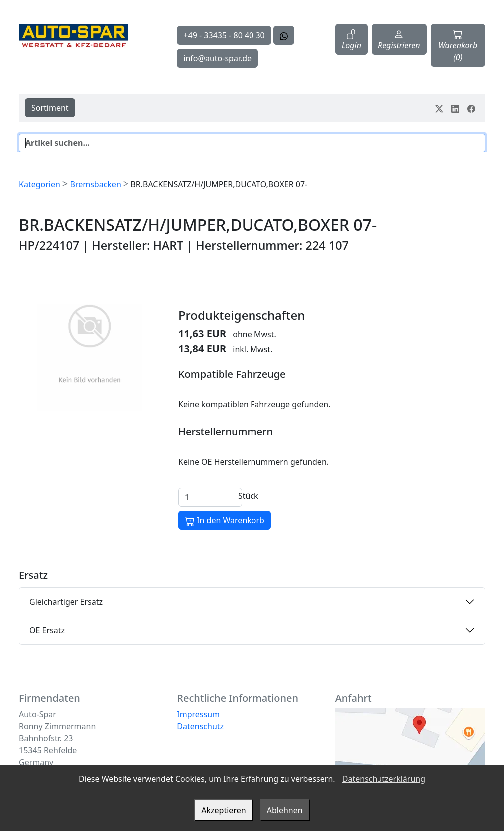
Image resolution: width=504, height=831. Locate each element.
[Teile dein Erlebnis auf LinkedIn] (455, 108)
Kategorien (40, 184)
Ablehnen (285, 810)
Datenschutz (200, 726)
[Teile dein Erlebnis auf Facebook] (471, 108)
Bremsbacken (95, 184)
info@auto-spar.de (217, 58)
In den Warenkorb (225, 520)
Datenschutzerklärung (384, 779)
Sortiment (50, 108)
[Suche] (252, 143)
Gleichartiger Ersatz (66, 602)
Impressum (198, 714)
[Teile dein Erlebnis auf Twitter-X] (439, 108)
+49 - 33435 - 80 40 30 (224, 35)
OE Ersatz (47, 630)
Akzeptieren (223, 810)
